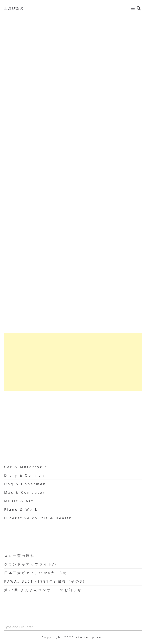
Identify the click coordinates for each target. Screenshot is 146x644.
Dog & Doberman (25, 484)
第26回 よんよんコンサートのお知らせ (43, 590)
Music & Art (19, 501)
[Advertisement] (73, 362)
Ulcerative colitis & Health (38, 518)
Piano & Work (21, 510)
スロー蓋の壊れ (19, 556)
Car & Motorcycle (26, 467)
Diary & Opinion (24, 475)
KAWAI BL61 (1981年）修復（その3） (46, 581)
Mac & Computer (25, 492)
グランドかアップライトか (30, 564)
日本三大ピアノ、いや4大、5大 (36, 573)
